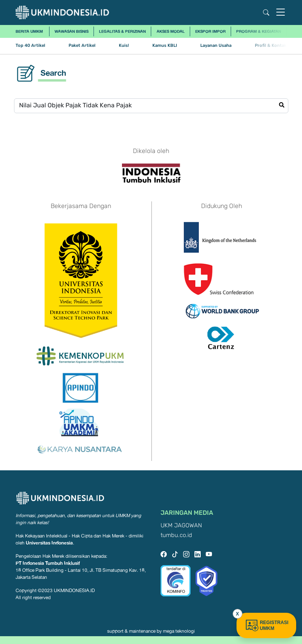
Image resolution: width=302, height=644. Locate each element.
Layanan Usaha (216, 45)
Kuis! (124, 45)
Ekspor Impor (210, 31)
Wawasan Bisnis (72, 31)
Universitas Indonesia (49, 543)
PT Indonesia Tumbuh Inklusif (48, 563)
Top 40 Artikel (30, 45)
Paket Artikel (82, 45)
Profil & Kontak (271, 45)
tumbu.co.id (176, 535)
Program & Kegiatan (259, 31)
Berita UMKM (29, 31)
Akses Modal (171, 31)
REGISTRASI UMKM (266, 625)
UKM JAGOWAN (181, 526)
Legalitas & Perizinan (122, 31)
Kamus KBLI (165, 45)
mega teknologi (179, 631)
